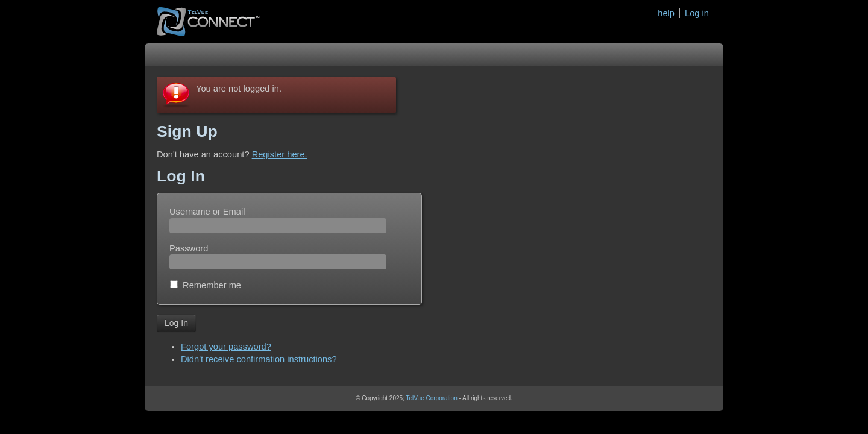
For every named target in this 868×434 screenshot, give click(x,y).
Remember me (212, 285)
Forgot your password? (226, 347)
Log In (176, 323)
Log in (697, 13)
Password (189, 248)
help (666, 13)
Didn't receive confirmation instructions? (259, 359)
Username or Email (207, 212)
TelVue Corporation (431, 398)
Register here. (280, 154)
